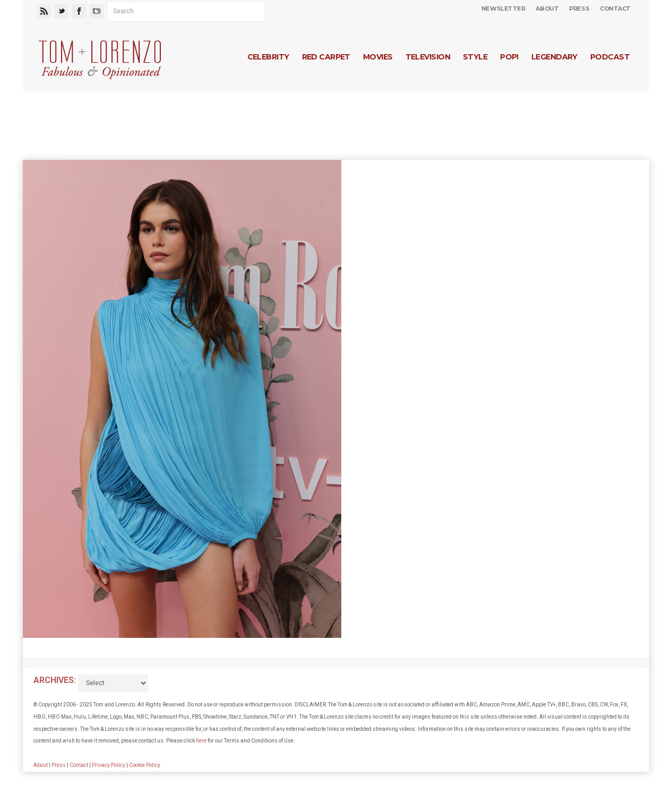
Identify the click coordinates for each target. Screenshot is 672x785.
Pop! (509, 57)
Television (428, 57)
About (547, 8)
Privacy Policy (109, 765)
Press (579, 8)
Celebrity (268, 57)
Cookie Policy (145, 765)
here (201, 741)
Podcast (610, 57)
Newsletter (503, 8)
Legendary (554, 57)
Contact (615, 8)
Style (475, 57)
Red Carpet (326, 57)
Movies (378, 57)
